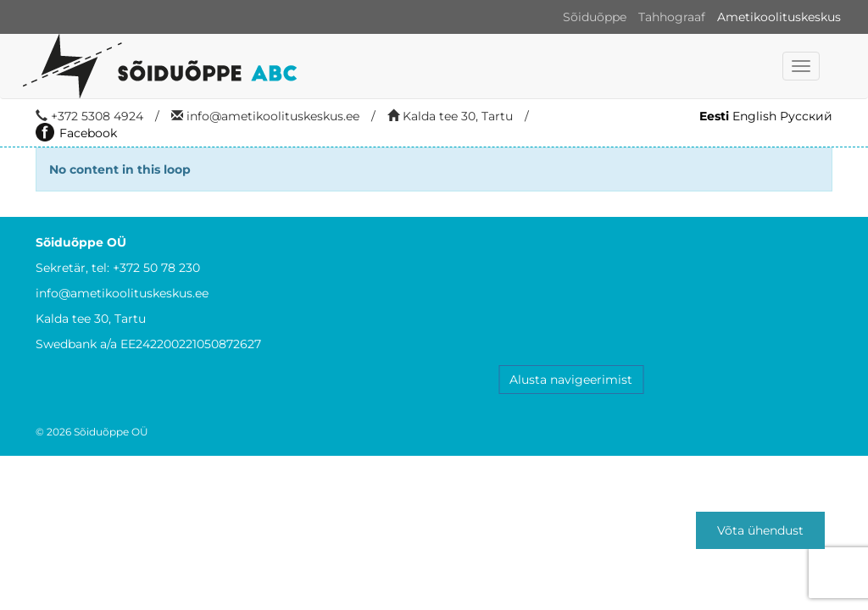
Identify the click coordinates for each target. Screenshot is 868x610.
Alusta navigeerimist (571, 380)
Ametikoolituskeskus (779, 17)
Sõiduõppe (595, 17)
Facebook (76, 133)
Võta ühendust (760, 530)
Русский (806, 116)
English (754, 116)
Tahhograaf (672, 17)
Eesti (714, 116)
